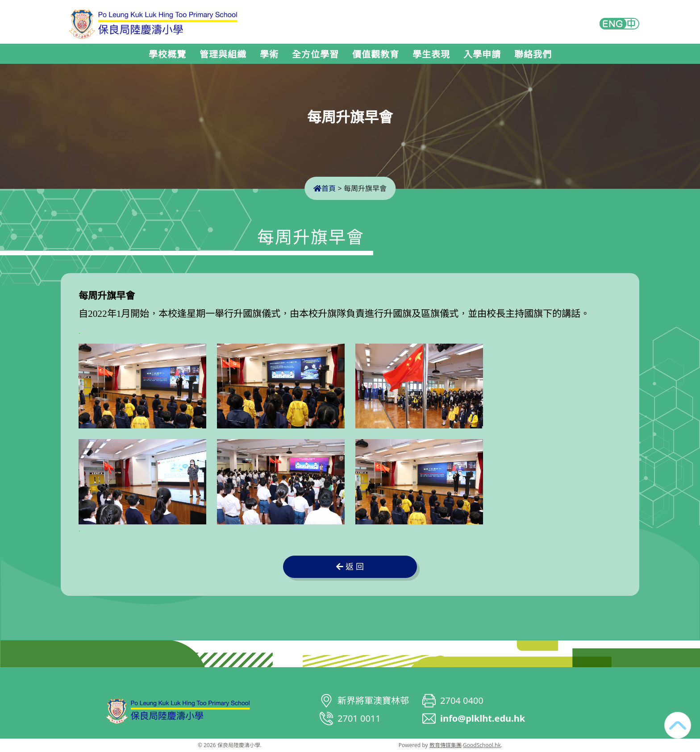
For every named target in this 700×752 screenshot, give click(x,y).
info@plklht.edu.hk (483, 718)
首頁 (325, 188)
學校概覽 (167, 54)
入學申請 (482, 54)
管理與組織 (223, 54)
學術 (269, 54)
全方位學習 (315, 54)
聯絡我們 (533, 54)
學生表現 (431, 54)
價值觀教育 (376, 54)
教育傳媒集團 (446, 745)
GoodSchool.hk (482, 745)
